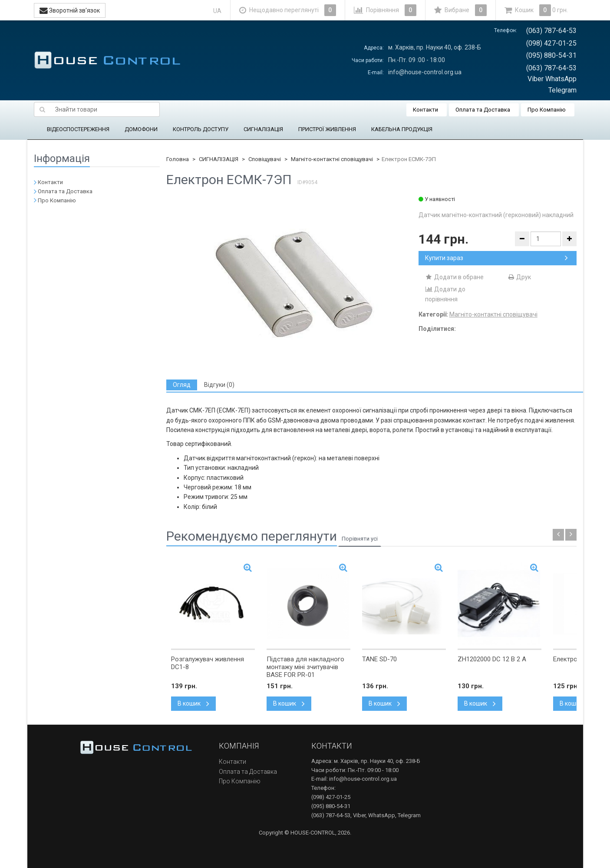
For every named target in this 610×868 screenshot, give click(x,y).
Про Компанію (547, 110)
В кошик (193, 703)
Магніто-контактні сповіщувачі (332, 159)
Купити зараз (496, 258)
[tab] (182, 385)
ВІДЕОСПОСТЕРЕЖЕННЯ (78, 129)
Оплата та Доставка (483, 110)
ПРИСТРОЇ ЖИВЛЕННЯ (327, 129)
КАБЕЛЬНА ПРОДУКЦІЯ (402, 129)
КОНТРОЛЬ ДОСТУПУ (201, 129)
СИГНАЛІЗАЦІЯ (263, 129)
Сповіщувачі (265, 159)
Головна (178, 159)
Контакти (425, 110)
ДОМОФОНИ (141, 129)
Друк (519, 277)
